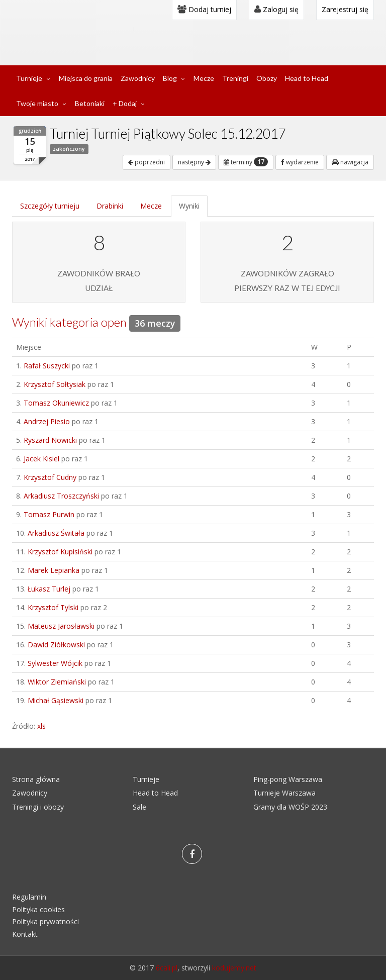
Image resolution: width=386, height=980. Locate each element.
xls (41, 726)
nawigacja (350, 162)
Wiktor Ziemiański (57, 682)
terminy (246, 162)
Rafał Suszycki (47, 366)
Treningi (235, 78)
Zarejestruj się (345, 9)
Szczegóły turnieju (50, 206)
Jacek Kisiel (41, 459)
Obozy (267, 78)
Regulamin (29, 897)
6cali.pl (167, 968)
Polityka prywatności (45, 921)
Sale (139, 807)
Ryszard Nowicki (50, 440)
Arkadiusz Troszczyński (61, 496)
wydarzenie (300, 162)
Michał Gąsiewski (56, 700)
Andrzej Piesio (47, 421)
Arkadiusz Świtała (56, 533)
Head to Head (307, 78)
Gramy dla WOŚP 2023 (290, 807)
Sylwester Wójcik (55, 663)
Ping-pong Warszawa (288, 779)
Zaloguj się (276, 9)
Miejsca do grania (86, 78)
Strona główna (36, 779)
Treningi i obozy (38, 807)
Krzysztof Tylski (53, 607)
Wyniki (189, 206)
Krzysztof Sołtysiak (55, 384)
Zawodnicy (138, 78)
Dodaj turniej (204, 9)
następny (194, 162)
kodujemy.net (234, 968)
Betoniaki (90, 103)
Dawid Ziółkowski (56, 645)
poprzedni (147, 162)
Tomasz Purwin (49, 514)
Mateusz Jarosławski (61, 626)
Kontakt (25, 934)
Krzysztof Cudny (50, 477)
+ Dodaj (125, 103)
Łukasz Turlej (49, 589)
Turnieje (29, 78)
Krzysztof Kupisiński (60, 552)
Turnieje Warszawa (284, 793)
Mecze (204, 78)
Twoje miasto (37, 103)
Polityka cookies (38, 909)
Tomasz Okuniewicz (56, 403)
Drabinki (110, 206)
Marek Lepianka (54, 570)
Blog (170, 78)
